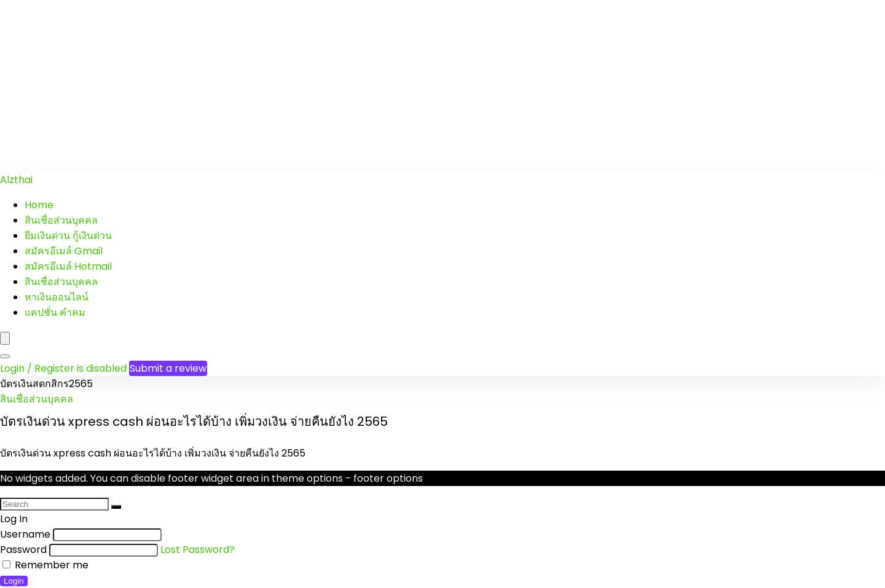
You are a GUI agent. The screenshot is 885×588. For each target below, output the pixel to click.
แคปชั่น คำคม (55, 312)
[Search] (5, 356)
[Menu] (5, 338)
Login (14, 581)
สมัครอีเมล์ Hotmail (68, 266)
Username (25, 534)
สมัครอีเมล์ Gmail (64, 251)
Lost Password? (198, 550)
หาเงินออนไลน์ (57, 297)
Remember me (45, 565)
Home (39, 205)
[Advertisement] (369, 86)
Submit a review (168, 368)
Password (23, 550)
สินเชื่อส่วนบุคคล (61, 220)
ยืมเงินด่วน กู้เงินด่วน (68, 236)
